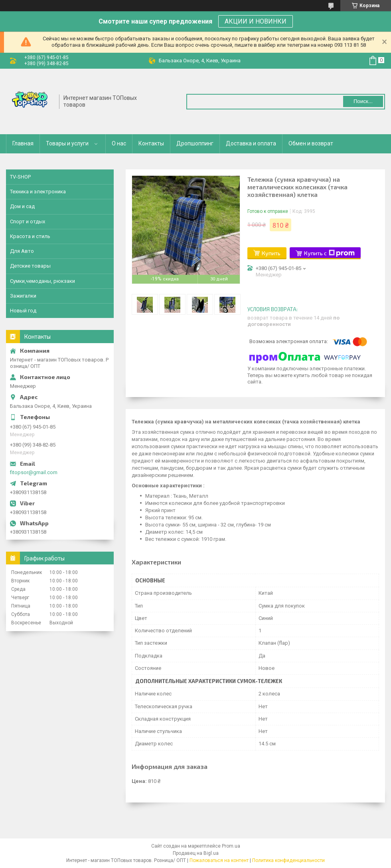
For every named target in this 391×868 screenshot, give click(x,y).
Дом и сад (22, 206)
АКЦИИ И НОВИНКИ (256, 21)
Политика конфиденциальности (288, 860)
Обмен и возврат (311, 143)
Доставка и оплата (251, 143)
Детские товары (30, 266)
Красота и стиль (30, 236)
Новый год (23, 311)
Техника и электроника (38, 192)
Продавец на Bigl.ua (196, 853)
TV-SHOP (20, 177)
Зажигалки (23, 296)
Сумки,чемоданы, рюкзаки (42, 281)
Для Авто (22, 251)
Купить (271, 253)
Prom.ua (231, 846)
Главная (23, 143)
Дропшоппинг (195, 143)
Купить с (329, 253)
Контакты (151, 143)
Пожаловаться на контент (219, 860)
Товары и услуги (67, 143)
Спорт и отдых (28, 221)
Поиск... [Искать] (363, 101)
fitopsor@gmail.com (34, 472)
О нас (119, 143)
